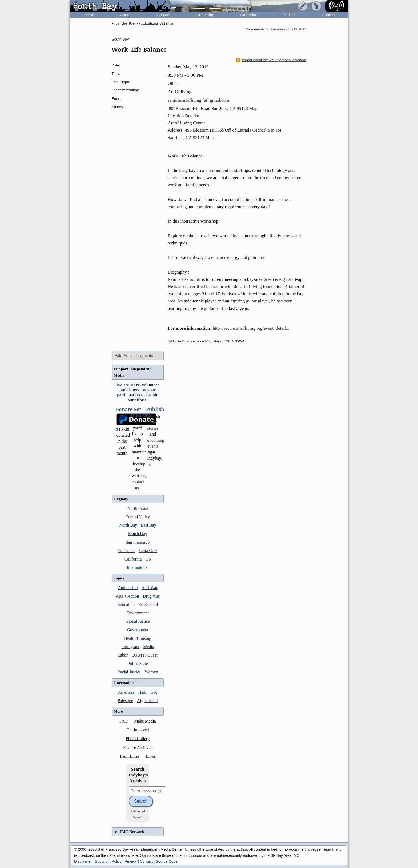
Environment (138, 613)
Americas (126, 692)
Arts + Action (127, 596)
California (133, 559)
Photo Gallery (138, 739)
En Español (148, 604)
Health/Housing (138, 638)
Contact (163, 15)
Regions (121, 499)
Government (138, 630)
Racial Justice (129, 672)
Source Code (167, 861)
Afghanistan (147, 701)
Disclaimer (83, 861)
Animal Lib (128, 588)
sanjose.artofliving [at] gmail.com (198, 100)
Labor (123, 655)
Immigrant (130, 647)
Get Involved (138, 730)
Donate (328, 15)
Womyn (151, 672)
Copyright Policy (108, 861)
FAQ (124, 721)
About (125, 15)
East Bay (149, 525)
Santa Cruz (148, 551)
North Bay (128, 525)
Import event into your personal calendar (271, 60)
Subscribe (205, 15)
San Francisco (138, 542)
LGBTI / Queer (145, 655)
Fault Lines (130, 756)
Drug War (151, 596)
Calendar (248, 15)
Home (89, 15)
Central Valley (138, 517)
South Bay (120, 39)
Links (151, 756)
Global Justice (138, 621)
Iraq (154, 692)
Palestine (125, 701)
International (138, 567)
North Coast (138, 508)
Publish (289, 15)
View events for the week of (276, 29)
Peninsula (126, 551)
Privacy (131, 861)
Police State (138, 663)
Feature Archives (138, 747)
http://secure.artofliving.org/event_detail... (251, 328)
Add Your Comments (134, 355)
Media (149, 647)
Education (126, 604)
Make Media (145, 721)
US (148, 559)
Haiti (142, 692)
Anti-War (150, 588)
